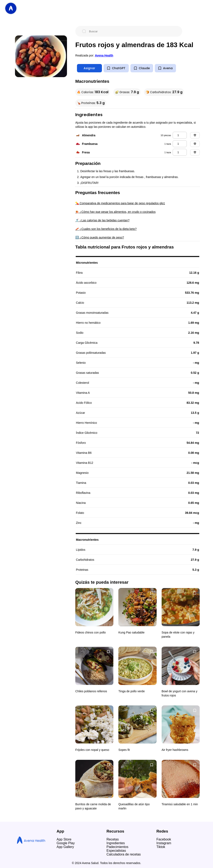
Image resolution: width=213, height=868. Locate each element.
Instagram (164, 843)
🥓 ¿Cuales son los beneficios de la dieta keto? (106, 229)
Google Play (66, 843)
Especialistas (116, 851)
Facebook (164, 839)
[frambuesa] (180, 144)
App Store (64, 839)
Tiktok (161, 847)
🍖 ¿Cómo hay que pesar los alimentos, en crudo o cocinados (115, 212)
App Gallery (65, 847)
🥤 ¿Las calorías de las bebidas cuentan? (102, 220)
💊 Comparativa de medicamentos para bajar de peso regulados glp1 (120, 203)
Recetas (113, 839)
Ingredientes (116, 843)
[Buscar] (132, 31)
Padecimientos (117, 847)
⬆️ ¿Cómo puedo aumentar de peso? (100, 237)
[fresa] (180, 152)
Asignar (89, 68)
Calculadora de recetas (124, 854)
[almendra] (180, 135)
